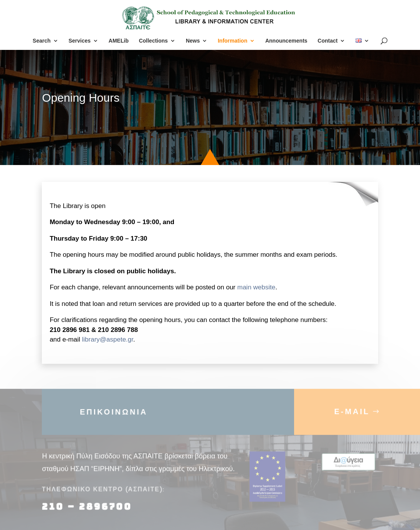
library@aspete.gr (108, 339)
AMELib (119, 41)
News (193, 41)
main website (256, 287)
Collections (153, 41)
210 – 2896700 (88, 511)
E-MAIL (352, 415)
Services (79, 41)
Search (42, 41)
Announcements (286, 41)
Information (232, 41)
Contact (327, 41)
